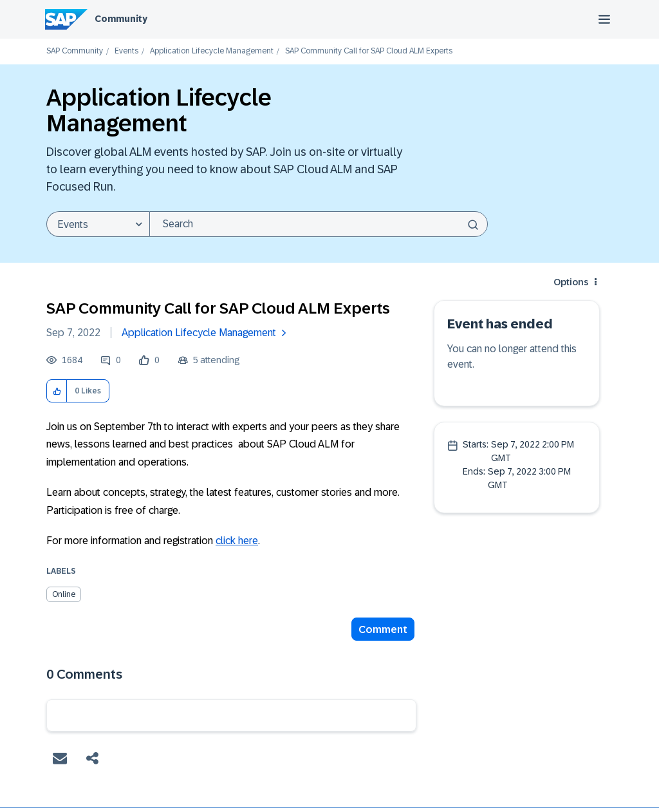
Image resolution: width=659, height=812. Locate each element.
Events (126, 51)
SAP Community (75, 51)
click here (237, 541)
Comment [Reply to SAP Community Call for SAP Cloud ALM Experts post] (383, 629)
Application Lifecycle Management (212, 51)
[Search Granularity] (98, 224)
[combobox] (319, 224)
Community (121, 19)
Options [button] (571, 282)
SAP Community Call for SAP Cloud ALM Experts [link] (369, 51)
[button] (57, 391)
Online (64, 594)
